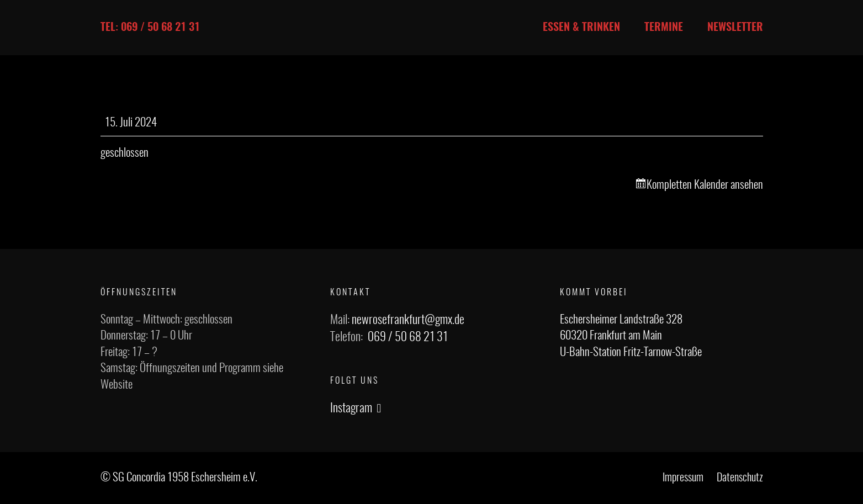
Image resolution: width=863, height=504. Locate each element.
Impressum (683, 478)
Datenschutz (740, 478)
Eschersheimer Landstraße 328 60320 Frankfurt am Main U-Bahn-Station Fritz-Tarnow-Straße (631, 336)
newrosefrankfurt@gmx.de (408, 320)
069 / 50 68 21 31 (408, 337)
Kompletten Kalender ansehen (705, 185)
